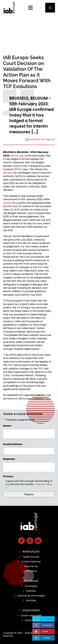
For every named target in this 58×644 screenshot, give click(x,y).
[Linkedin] (43, 638)
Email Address (13, 444)
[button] (50, 8)
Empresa (10, 459)
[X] (43, 619)
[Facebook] (43, 625)
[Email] (43, 632)
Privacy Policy (44, 484)
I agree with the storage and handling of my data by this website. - (29, 484)
